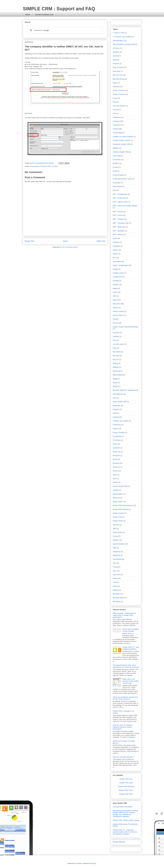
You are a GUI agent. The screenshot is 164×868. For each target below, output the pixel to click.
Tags (114, 548)
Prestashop (117, 425)
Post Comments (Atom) (70, 247)
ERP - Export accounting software (125, 206)
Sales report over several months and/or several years (131, 681)
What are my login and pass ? (124, 757)
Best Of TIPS (117, 75)
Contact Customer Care (44, 15)
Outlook (116, 417)
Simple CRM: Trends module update (126, 820)
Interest (115, 308)
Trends (115, 567)
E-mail (115, 167)
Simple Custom (118, 513)
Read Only (117, 452)
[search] (65, 30)
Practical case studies (121, 421)
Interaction (117, 304)
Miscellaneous (118, 394)
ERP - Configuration (120, 194)
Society (115, 536)
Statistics (116, 540)
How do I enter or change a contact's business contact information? (123, 727)
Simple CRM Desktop (121, 509)
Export (115, 238)
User (114, 571)
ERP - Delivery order (120, 202)
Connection (117, 125)
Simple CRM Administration (123, 505)
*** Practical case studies (122, 37)
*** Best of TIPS (119, 33)
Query (115, 444)
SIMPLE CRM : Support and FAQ (59, 9)
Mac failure (117, 352)
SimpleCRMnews (119, 842)
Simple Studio (118, 521)
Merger (115, 386)
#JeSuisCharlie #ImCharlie (122, 807)
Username (117, 575)
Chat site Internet (119, 106)
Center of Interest (119, 90)
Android (116, 56)
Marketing (116, 371)
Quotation (116, 448)
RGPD (115, 471)
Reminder (116, 456)
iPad (114, 319)
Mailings (116, 367)
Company (54, 166)
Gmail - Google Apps (120, 265)
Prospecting (117, 436)
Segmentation (118, 494)
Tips (114, 563)
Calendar (116, 87)
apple (115, 60)
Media (115, 379)
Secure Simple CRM (120, 486)
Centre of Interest (119, 94)
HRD (114, 296)
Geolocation (117, 261)
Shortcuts (116, 498)
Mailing (115, 363)
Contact (116, 129)
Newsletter (117, 406)
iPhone (115, 323)
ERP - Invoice (118, 215)
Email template (118, 175)
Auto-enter (117, 71)
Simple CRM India (126, 783)
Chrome (116, 110)
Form (115, 258)
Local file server (118, 344)
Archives (116, 64)
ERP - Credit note (119, 198)
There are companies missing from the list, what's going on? (125, 698)
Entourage (117, 183)
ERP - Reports (118, 235)
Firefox (115, 254)
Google (115, 269)
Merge (115, 382)
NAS (114, 398)
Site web (116, 525)
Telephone (117, 552)
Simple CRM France (126, 790)
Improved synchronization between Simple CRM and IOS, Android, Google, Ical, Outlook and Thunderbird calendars (125, 814)
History (115, 292)
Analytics (116, 52)
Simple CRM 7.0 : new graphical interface (131, 648)
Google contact (118, 273)
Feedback (116, 246)
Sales (115, 475)
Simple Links (117, 517)
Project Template (119, 432)
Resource (116, 467)
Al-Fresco (116, 48)
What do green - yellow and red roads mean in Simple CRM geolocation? (124, 615)
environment (117, 186)
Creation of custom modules (123, 137)
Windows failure (119, 598)
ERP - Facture (118, 212)
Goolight (116, 281)
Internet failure (118, 315)
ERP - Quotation (119, 231)
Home (28, 15)
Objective (116, 409)
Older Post (101, 241)
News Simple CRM (120, 402)
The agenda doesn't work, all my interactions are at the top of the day (126, 666)
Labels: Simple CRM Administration (126, 327)
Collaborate (117, 117)
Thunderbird (117, 559)
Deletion (116, 148)
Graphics (116, 285)
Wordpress (117, 602)
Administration (118, 41)
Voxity (115, 586)
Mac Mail (116, 356)
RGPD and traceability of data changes (131, 630)
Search (115, 482)
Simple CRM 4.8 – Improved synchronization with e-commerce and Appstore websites (125, 832)
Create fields (117, 133)
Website (116, 590)
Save (115, 479)
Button (115, 83)
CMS (115, 114)
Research (116, 463)
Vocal (115, 582)
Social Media (117, 532)
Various (115, 578)
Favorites (116, 242)
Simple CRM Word (126, 794)
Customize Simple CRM (121, 144)
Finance (116, 250)
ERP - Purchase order (121, 223)
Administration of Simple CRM (40, 166)
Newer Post (30, 241)
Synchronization (119, 544)
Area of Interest (118, 67)
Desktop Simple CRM (121, 152)
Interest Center (118, 311)
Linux (115, 340)
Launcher (116, 333)
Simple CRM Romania (126, 786)
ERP (114, 190)
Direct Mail (117, 156)
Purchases (117, 440)
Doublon (116, 163)
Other (115, 413)
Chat (114, 102)
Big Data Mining (119, 79)
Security (116, 490)
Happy (115, 288)
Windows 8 (117, 594)
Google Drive (118, 277)
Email (115, 171)
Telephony (116, 555)
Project (115, 429)
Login (115, 348)
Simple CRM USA (126, 779)
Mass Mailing (118, 375)
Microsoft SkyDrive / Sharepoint (124, 390)
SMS (114, 529)
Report (115, 459)
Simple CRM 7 (118, 502)
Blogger (93, 863)
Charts (115, 98)
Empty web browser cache (122, 179)
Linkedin (116, 336)
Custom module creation (122, 140)
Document (116, 160)
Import (115, 300)
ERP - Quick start (119, 227)
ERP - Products (118, 219)
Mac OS (116, 359)
